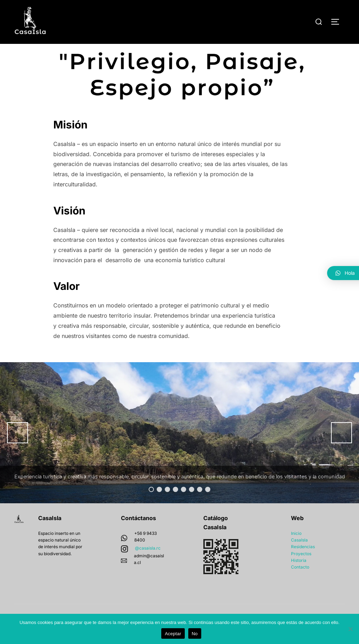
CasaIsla (299, 554)
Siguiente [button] (341, 446)
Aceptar (173, 634)
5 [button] (184, 503)
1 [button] (151, 503)
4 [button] (175, 503)
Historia (299, 574)
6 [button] (192, 503)
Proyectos (301, 567)
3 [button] (167, 503)
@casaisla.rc (148, 561)
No (195, 634)
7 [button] (200, 503)
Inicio (296, 547)
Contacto (300, 581)
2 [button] (159, 503)
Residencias (303, 560)
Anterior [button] (18, 446)
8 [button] (208, 503)
